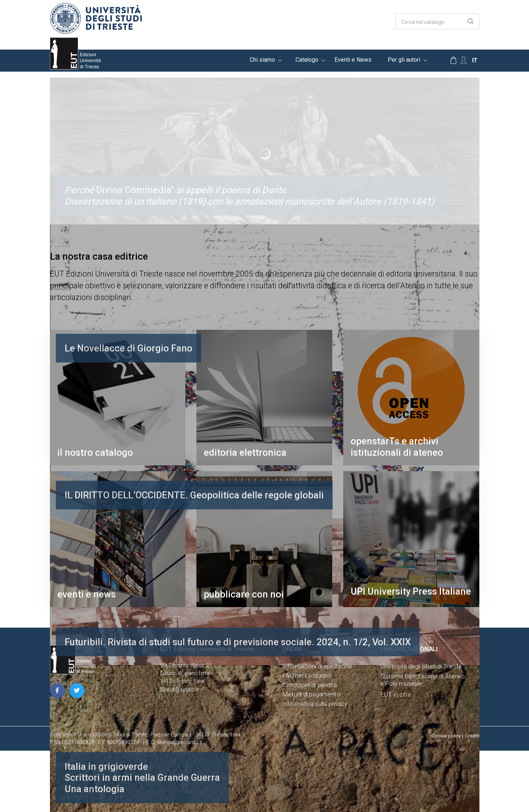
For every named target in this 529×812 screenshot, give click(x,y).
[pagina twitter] (77, 691)
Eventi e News (353, 60)
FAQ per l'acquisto (307, 675)
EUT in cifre (396, 694)
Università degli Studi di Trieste (421, 666)
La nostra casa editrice (99, 256)
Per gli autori (404, 60)
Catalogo (307, 60)
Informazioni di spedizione (317, 666)
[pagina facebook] (57, 691)
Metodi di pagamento (311, 694)
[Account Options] (464, 60)
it (475, 60)
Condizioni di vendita (309, 685)
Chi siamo (262, 60)
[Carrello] (453, 61)
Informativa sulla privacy (315, 704)
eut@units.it (183, 689)
